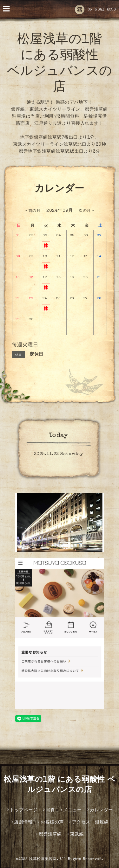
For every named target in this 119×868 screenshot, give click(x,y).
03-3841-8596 (96, 10)
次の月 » (86, 211)
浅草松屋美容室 (43, 859)
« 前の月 (33, 211)
